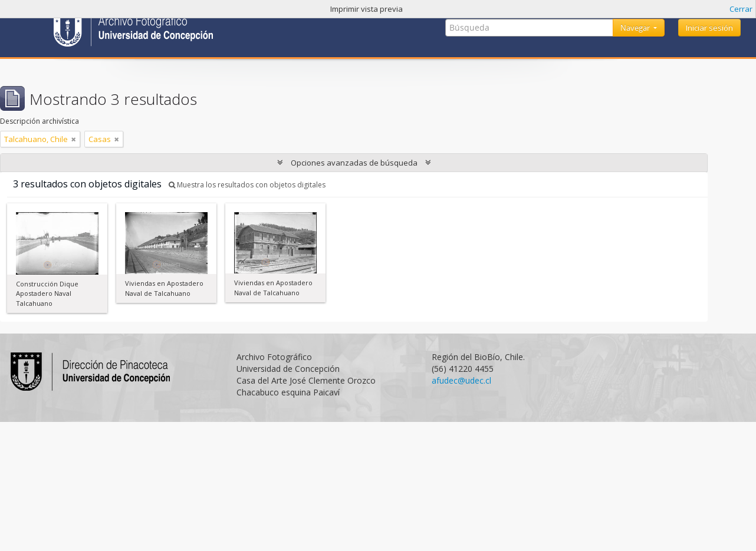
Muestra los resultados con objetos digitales (247, 185)
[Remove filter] (74, 139)
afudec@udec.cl (461, 380)
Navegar (636, 28)
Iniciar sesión (709, 28)
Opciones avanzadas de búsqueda (354, 163)
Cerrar (741, 9)
